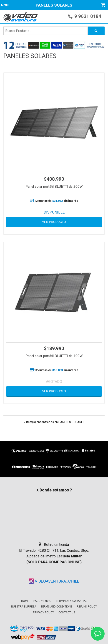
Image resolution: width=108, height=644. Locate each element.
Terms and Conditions (57, 607)
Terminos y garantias (72, 601)
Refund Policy (87, 607)
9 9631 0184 (88, 16)
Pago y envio (42, 601)
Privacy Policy (43, 612)
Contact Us (67, 612)
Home (25, 601)
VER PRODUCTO (54, 222)
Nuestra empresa (24, 607)
